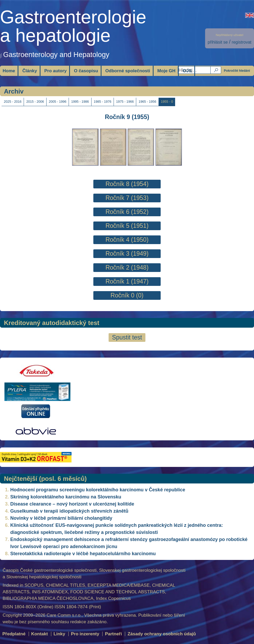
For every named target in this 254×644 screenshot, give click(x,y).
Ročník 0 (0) (127, 295)
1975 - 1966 (125, 102)
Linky (59, 634)
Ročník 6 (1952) (127, 212)
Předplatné (14, 634)
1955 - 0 (167, 102)
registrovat (242, 42)
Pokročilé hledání (237, 71)
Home (9, 71)
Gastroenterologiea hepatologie (73, 26)
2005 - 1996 (57, 102)
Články (30, 71)
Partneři (113, 634)
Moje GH (166, 71)
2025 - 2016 (13, 102)
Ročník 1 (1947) (127, 281)
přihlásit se (218, 42)
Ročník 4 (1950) (127, 240)
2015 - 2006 (35, 102)
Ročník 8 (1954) (127, 184)
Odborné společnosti (128, 71)
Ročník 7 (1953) (127, 198)
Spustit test (127, 337)
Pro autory (55, 71)
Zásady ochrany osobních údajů (162, 634)
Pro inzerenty (85, 634)
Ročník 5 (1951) (127, 226)
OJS (187, 71)
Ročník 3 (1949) (127, 254)
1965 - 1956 (147, 102)
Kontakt (40, 634)
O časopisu (86, 71)
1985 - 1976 (102, 102)
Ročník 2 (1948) (127, 267)
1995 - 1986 (80, 102)
